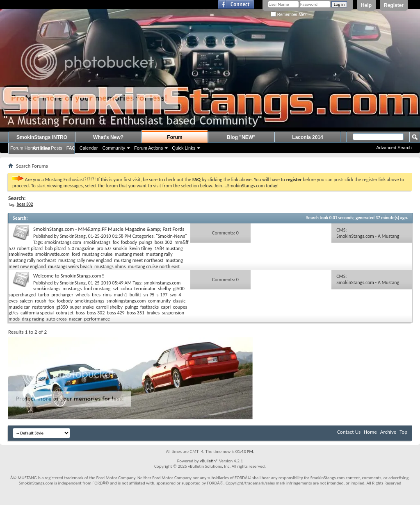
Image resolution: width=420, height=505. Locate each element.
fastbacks (150, 307)
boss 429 (116, 313)
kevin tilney (141, 248)
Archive (388, 432)
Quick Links (184, 148)
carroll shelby (109, 307)
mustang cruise (97, 254)
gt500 (179, 289)
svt (116, 289)
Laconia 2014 (307, 137)
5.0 (12, 248)
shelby (164, 289)
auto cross (57, 319)
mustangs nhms (110, 266)
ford (76, 254)
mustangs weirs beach (70, 266)
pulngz (146, 242)
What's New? (108, 137)
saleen (26, 301)
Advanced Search (394, 148)
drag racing (33, 319)
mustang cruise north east (154, 266)
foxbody (129, 242)
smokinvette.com (52, 254)
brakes (153, 313)
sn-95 (149, 295)
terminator (145, 289)
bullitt (135, 295)
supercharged (22, 295)
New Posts (51, 148)
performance (97, 319)
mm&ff (181, 242)
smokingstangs (90, 301)
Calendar (89, 148)
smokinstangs (97, 242)
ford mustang (97, 289)
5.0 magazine (81, 248)
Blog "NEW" (241, 137)
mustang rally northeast (32, 260)
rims (107, 295)
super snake (82, 307)
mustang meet (129, 254)
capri (166, 307)
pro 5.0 (104, 248)
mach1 (120, 295)
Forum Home (23, 148)
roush (41, 301)
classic (179, 301)
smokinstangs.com (63, 242)
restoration (43, 307)
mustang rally (159, 254)
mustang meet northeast (139, 260)
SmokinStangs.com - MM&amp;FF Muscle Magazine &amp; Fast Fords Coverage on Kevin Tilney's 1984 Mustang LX (109, 232)
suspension (173, 313)
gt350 (62, 307)
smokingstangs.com (126, 301)
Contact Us (349, 432)
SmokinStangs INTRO (42, 137)
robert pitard (30, 248)
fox (116, 242)
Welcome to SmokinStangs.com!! (69, 276)
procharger (62, 295)
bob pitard (56, 248)
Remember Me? (289, 15)
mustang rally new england (85, 260)
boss (80, 313)
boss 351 (136, 313)
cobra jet (65, 313)
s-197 (162, 295)
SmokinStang (73, 236)
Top (403, 432)
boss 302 (163, 242)
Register (394, 5)
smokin (120, 248)
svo (173, 295)
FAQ (71, 148)
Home (370, 432)
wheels (82, 295)
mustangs (72, 289)
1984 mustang (169, 248)
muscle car (19, 307)
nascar (75, 319)
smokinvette (21, 254)
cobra (126, 289)
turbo (44, 295)
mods (14, 319)
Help (366, 5)
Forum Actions (148, 148)
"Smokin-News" (171, 236)
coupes (180, 307)
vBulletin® (209, 461)
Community (114, 148)
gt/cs (14, 313)
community (159, 301)
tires (96, 295)
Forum (175, 137)
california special (37, 313)
